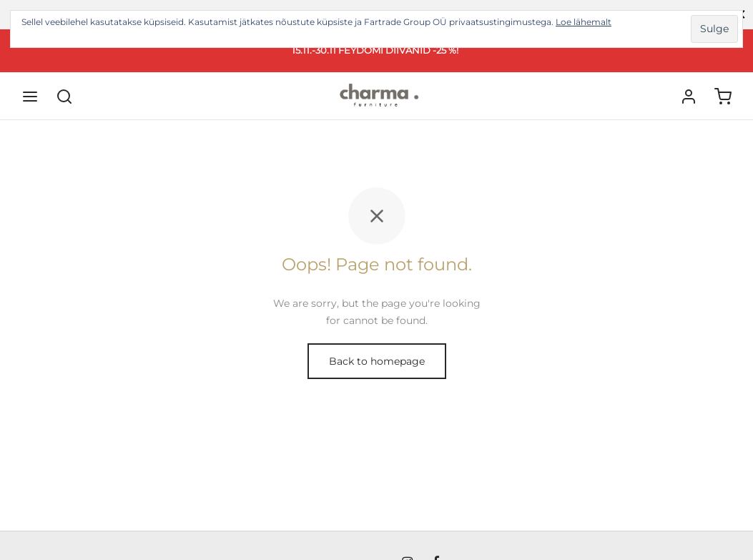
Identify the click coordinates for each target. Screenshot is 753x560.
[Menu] (30, 97)
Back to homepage (377, 361)
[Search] (64, 97)
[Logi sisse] (689, 97)
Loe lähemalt (584, 22)
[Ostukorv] (723, 97)
